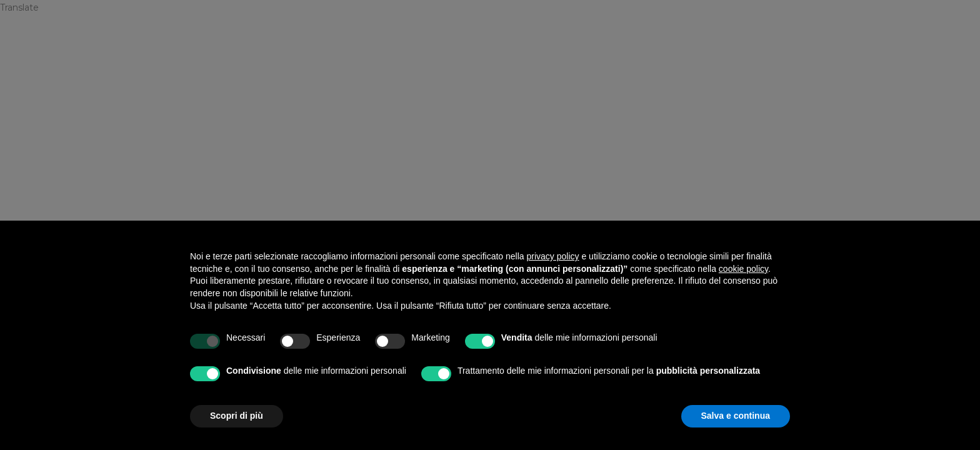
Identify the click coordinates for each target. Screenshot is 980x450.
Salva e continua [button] (736, 416)
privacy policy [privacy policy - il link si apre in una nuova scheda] (553, 256)
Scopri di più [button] (237, 416)
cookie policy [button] (743, 269)
